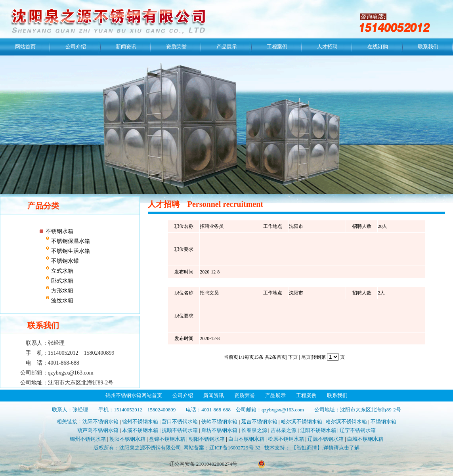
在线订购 (378, 47)
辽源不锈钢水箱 (326, 439)
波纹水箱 (61, 301)
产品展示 (227, 47)
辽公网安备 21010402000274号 (203, 464)
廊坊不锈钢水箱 (219, 430)
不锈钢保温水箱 (70, 241)
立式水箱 (61, 271)
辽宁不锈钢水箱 (358, 430)
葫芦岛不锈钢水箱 (98, 430)
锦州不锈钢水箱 (140, 422)
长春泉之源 (254, 430)
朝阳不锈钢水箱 (127, 439)
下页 (293, 357)
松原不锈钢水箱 (286, 439)
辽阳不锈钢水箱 (318, 430)
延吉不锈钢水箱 (259, 422)
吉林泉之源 (284, 430)
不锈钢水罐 (64, 261)
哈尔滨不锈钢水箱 (302, 422)
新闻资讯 (126, 47)
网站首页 (25, 47)
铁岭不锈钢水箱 (219, 422)
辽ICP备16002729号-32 (235, 448)
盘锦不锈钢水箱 (167, 439)
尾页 (306, 357)
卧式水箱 (61, 281)
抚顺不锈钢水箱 (180, 430)
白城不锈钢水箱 (365, 439)
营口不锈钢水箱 (180, 422)
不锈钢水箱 (59, 231)
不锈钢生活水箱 (70, 251)
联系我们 (428, 47)
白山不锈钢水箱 (246, 439)
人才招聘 (327, 47)
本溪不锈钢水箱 (140, 430)
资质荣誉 (176, 47)
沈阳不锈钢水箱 (100, 422)
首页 (281, 357)
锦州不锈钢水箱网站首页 (134, 395)
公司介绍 (76, 47)
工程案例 (277, 47)
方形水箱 (61, 291)
